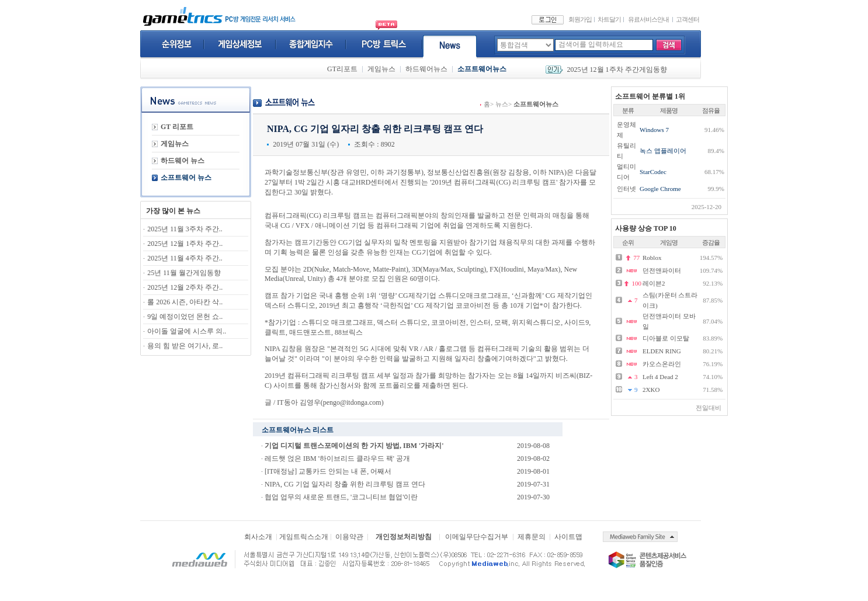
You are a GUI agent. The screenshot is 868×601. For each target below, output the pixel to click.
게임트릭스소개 (304, 537)
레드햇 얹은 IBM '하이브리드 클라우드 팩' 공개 (337, 458)
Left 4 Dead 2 (660, 377)
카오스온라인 (662, 364)
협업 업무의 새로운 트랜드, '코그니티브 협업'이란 (341, 497)
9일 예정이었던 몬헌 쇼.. (185, 317)
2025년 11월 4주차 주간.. (185, 258)
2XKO (651, 390)
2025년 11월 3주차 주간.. (185, 229)
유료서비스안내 (648, 19)
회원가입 (580, 19)
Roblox (652, 258)
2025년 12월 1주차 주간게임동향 (617, 70)
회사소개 (258, 537)
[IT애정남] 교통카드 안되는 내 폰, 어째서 (328, 471)
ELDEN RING (662, 351)
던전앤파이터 (662, 270)
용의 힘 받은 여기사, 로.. (185, 346)
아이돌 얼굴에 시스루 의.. (187, 331)
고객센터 (688, 19)
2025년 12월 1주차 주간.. (185, 244)
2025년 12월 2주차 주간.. (185, 287)
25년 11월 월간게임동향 (184, 273)
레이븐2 (654, 283)
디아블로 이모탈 (666, 338)
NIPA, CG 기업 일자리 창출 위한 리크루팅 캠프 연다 (345, 484)
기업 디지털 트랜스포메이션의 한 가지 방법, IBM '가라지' (354, 446)
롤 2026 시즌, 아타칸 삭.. (185, 302)
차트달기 (609, 19)
